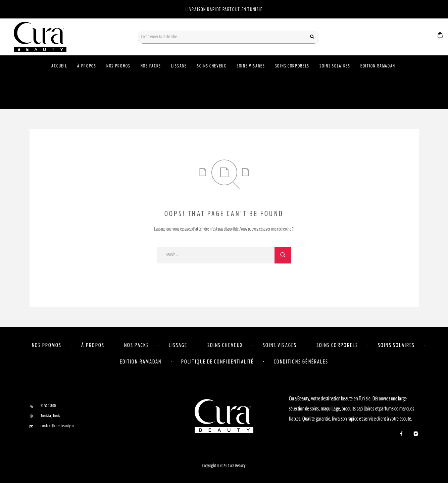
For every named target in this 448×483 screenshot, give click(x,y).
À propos (87, 66)
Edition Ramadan (378, 66)
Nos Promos (118, 66)
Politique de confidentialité (217, 361)
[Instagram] (416, 434)
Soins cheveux (225, 345)
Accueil (59, 66)
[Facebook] (402, 434)
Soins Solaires (335, 66)
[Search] (312, 37)
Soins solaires (396, 345)
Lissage (179, 66)
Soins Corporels (292, 66)
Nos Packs (151, 66)
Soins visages (280, 345)
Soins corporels (337, 345)
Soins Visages (251, 66)
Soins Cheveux (212, 66)
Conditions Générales (301, 361)
